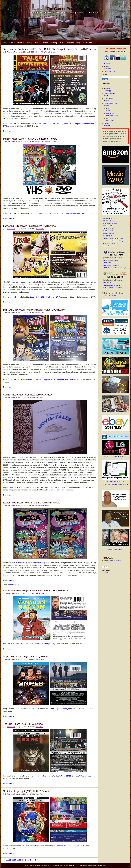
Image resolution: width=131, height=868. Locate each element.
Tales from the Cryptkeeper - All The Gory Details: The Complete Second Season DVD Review (50, 49)
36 (13, 860)
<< (4, 860)
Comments (118, 560)
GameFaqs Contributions (110, 243)
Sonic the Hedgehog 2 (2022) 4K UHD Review (26, 791)
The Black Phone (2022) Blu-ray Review (23, 724)
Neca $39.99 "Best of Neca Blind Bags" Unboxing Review (32, 503)
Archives (107, 66)
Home (5, 43)
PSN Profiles (108, 268)
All (105, 86)
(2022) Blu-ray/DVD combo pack (72, 776)
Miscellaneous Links (109, 218)
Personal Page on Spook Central (113, 238)
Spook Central (88, 43)
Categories (107, 69)
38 (18, 860)
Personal (107, 101)
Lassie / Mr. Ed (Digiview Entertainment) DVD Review (29, 226)
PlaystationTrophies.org (112, 265)
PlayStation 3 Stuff (108, 231)
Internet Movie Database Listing (113, 241)
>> (42, 860)
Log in (105, 567)
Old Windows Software (110, 223)
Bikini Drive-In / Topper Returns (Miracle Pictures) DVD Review (34, 310)
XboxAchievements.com (112, 285)
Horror (62, 43)
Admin (106, 573)
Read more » (9, 131)
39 (20, 860)
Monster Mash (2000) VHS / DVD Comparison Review (30, 139)
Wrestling (54, 43)
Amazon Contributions (110, 246)
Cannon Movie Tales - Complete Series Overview (27, 395)
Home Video (110, 113)
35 (10, 860)
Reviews (45, 43)
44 (33, 860)
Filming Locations (33, 43)
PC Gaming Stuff (108, 226)
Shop (78, 43)
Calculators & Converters (110, 221)
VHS (69, 213)
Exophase (107, 263)
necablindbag (13, 585)
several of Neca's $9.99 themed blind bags (29, 563)
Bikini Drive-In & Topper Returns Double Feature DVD (51, 379)
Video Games (110, 121)
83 (39, 860)
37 (15, 860)
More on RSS (105, 563)
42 (28, 860)
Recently (107, 64)
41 (25, 860)
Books (108, 111)
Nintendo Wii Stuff (108, 233)
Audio (108, 108)
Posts (112, 560)
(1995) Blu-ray (43, 644)
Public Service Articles (17, 43)
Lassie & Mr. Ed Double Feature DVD (45, 297)
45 (35, 860)
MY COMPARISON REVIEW (115, 482)
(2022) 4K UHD (69, 846)
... (8, 860)
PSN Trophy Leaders (111, 260)
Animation (70, 43)
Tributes (106, 123)
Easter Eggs (108, 91)
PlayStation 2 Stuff (108, 228)
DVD (83, 213)
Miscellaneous (108, 98)
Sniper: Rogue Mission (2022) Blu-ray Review (26, 657)
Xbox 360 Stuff (107, 236)
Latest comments (109, 71)
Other (108, 118)
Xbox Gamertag (109, 288)
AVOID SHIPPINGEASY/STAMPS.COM (116, 484)
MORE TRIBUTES (115, 549)
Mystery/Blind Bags (112, 116)
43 (30, 860)
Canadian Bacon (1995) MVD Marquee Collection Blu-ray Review (35, 590)
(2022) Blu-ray (63, 709)
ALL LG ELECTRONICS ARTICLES (115, 457)
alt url (74, 213)
